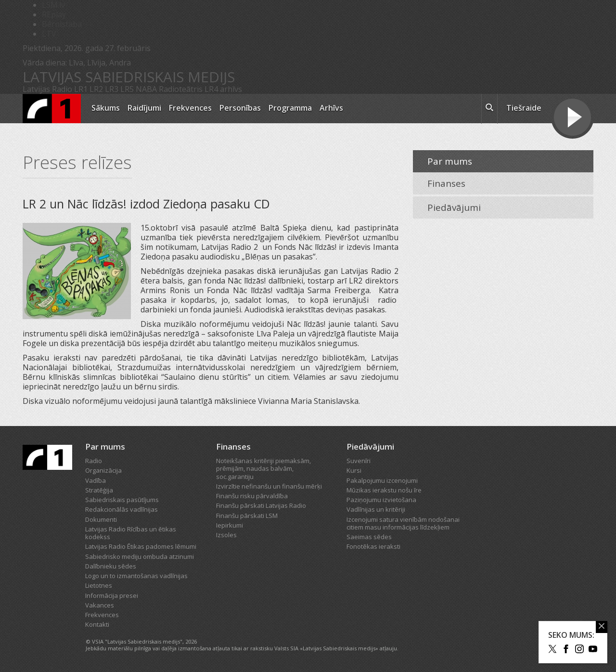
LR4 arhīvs (223, 89)
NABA (146, 89)
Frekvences (190, 108)
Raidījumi (144, 108)
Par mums (450, 161)
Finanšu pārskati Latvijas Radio (261, 505)
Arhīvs (331, 108)
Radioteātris (181, 89)
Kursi (354, 470)
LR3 (112, 89)
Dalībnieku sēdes (111, 566)
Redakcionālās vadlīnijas (122, 509)
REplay (54, 14)
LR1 (81, 89)
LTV (49, 34)
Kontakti (97, 624)
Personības (240, 108)
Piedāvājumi (454, 207)
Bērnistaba (62, 24)
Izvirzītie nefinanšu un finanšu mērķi (269, 486)
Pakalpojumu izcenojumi (382, 480)
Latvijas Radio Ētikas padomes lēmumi (141, 546)
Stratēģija (99, 490)
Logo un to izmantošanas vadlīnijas (136, 576)
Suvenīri (359, 461)
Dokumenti (101, 519)
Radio (94, 461)
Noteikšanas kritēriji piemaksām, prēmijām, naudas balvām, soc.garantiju (263, 469)
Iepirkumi (230, 525)
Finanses (446, 183)
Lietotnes (99, 585)
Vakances (100, 605)
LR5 (127, 89)
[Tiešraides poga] (572, 118)
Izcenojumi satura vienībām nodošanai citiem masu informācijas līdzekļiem (403, 523)
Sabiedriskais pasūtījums (122, 500)
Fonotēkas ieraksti (373, 546)
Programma (290, 108)
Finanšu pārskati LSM (247, 516)
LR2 (96, 89)
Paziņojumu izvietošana (381, 500)
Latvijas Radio (47, 89)
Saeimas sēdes (369, 537)
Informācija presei (112, 595)
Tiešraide (524, 108)
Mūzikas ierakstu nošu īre (384, 490)
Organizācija (103, 470)
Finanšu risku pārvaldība (252, 496)
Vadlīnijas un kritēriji (376, 509)
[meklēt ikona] (489, 109)
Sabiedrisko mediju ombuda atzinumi (140, 556)
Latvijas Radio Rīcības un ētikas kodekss (131, 533)
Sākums (106, 108)
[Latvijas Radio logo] (52, 109)
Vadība (96, 480)
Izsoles (226, 535)
